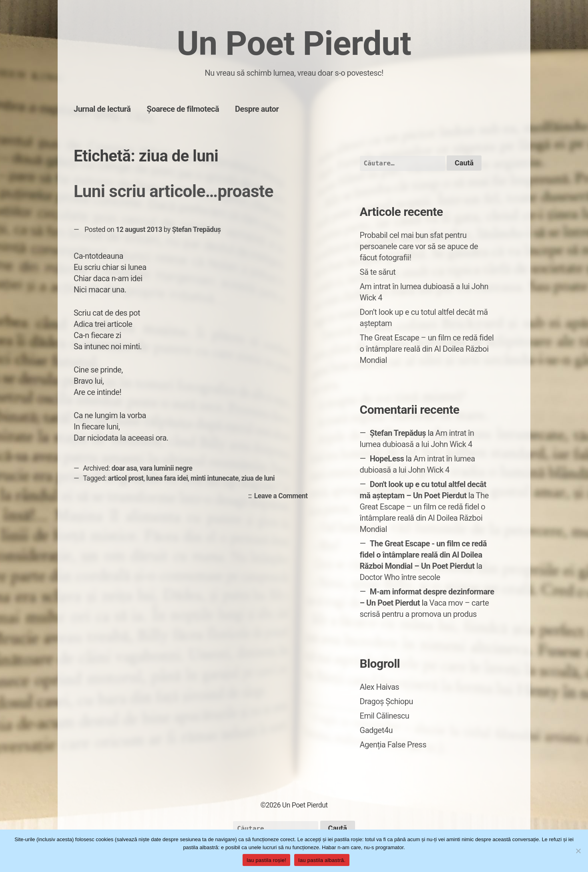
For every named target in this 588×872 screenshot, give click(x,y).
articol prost (126, 478)
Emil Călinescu (385, 716)
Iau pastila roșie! (266, 860)
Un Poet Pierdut (294, 43)
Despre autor (257, 109)
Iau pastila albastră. (322, 860)
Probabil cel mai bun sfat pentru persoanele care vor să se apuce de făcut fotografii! (419, 246)
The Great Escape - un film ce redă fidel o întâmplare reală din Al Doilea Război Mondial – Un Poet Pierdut (423, 555)
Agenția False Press (393, 745)
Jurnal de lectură (102, 109)
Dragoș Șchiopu (386, 701)
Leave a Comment (283, 496)
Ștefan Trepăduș (197, 230)
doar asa (124, 468)
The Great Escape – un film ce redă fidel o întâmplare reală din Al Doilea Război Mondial (427, 349)
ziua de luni (258, 478)
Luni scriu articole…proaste (174, 191)
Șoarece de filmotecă (183, 109)
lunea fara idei (167, 478)
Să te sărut (378, 272)
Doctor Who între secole (400, 577)
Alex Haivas (380, 687)
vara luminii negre (166, 468)
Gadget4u (376, 730)
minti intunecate (215, 478)
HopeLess (387, 459)
